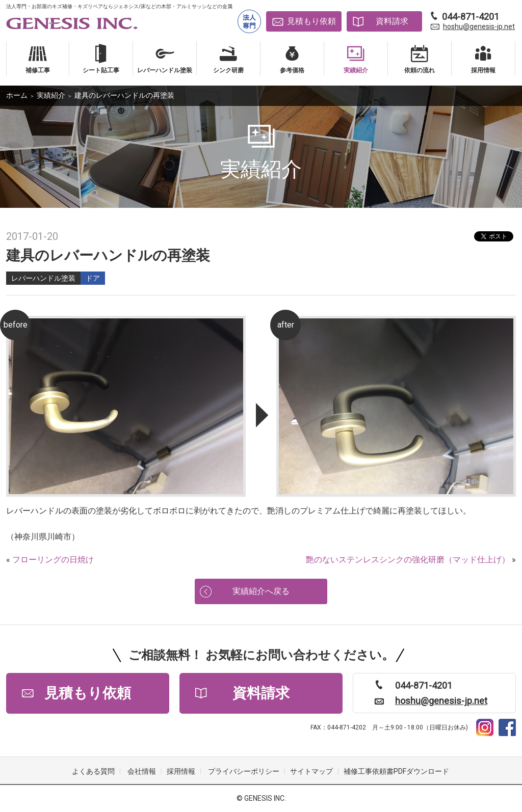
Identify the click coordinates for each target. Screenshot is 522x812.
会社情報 (142, 771)
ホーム (17, 95)
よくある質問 (93, 771)
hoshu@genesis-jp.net (479, 26)
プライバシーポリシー (244, 771)
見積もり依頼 (311, 21)
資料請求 (392, 21)
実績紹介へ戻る (261, 591)
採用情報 (181, 771)
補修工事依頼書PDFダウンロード (396, 771)
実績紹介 (51, 95)
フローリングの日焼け (53, 560)
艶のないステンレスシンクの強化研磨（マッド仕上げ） (408, 560)
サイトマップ (311, 771)
